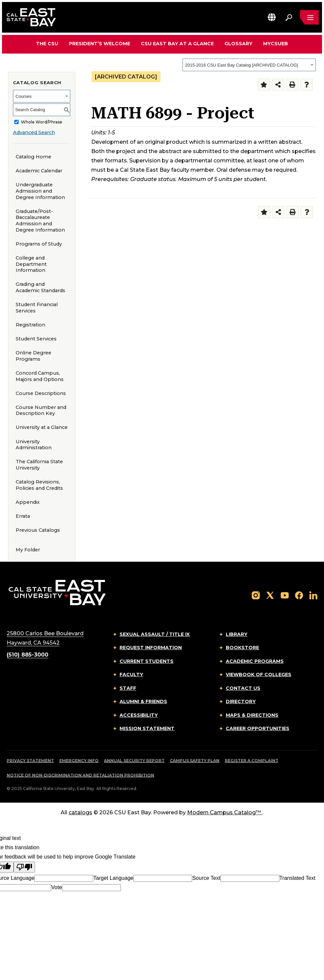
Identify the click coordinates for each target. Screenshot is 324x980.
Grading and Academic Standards (40, 287)
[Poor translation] (24, 867)
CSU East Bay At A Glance (177, 44)
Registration (30, 325)
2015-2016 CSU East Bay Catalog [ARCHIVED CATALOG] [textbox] (242, 65)
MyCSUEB (276, 43)
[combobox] (249, 65)
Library (237, 634)
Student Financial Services (37, 308)
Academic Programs (255, 661)
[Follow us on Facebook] (299, 595)
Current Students (147, 661)
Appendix (28, 502)
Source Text (206, 878)
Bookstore (242, 648)
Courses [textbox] (24, 96)
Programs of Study (39, 244)
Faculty (131, 675)
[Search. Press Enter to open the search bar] (289, 17)
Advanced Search (34, 132)
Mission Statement (147, 728)
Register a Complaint (252, 761)
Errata (23, 516)
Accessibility (139, 715)
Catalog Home (33, 157)
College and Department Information (31, 264)
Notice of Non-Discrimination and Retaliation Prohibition (80, 775)
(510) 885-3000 (27, 655)
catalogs (80, 812)
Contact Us (243, 688)
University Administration (34, 445)
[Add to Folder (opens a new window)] (264, 85)
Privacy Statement (30, 761)
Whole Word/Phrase (42, 122)
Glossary (238, 44)
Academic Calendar (39, 171)
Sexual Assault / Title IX (155, 634)
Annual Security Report (134, 761)
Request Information (151, 648)
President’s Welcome (100, 44)
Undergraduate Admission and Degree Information (40, 191)
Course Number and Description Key (41, 410)
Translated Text (298, 878)
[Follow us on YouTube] (285, 595)
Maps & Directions (252, 715)
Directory (241, 701)
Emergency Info (79, 761)
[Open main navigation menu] (309, 17)
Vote (57, 887)
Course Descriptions (41, 393)
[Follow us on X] (270, 595)
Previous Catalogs (38, 530)
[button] (272, 17)
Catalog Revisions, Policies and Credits (39, 485)
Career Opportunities (258, 728)
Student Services (36, 339)
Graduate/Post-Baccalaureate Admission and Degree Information (40, 221)
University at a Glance (42, 427)
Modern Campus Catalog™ (225, 812)
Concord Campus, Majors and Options (40, 376)
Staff (128, 688)
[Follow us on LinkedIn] (313, 595)
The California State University (39, 465)
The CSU (47, 44)
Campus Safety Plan (195, 761)
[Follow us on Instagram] (256, 595)
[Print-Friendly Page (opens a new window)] (292, 85)
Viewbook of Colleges (259, 675)
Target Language (113, 878)
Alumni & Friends (143, 701)
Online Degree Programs (33, 356)
